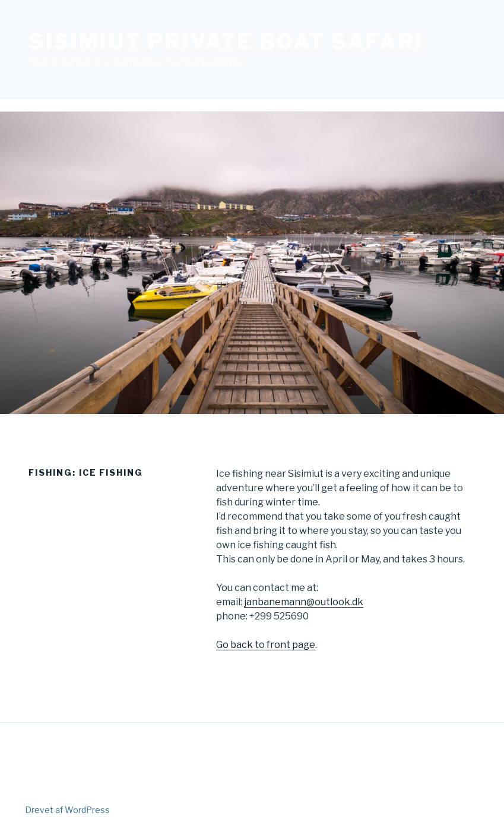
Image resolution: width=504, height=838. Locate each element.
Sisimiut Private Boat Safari (226, 42)
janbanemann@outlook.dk (304, 602)
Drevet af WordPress (67, 810)
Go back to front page (266, 645)
